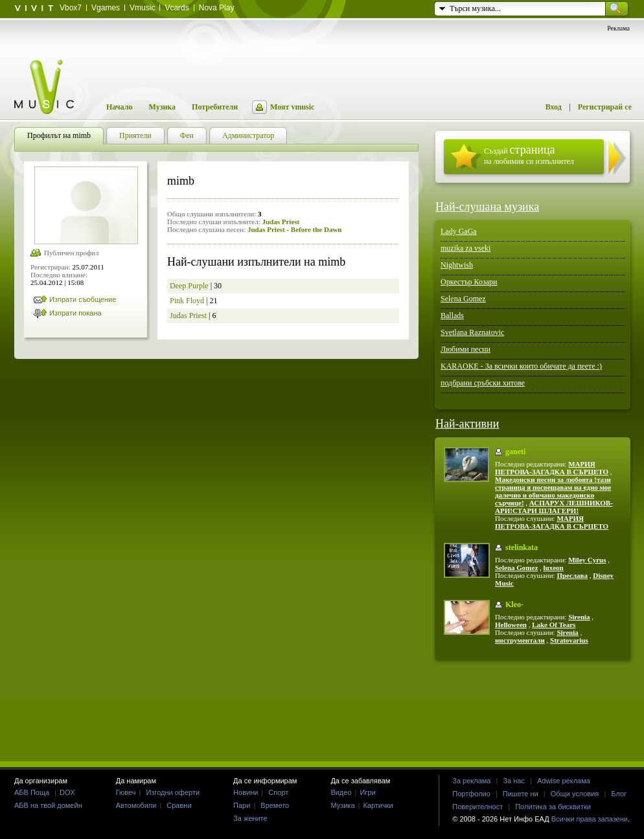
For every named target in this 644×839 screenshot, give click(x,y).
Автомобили (136, 805)
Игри (367, 792)
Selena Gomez (463, 299)
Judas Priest (281, 222)
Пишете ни (521, 794)
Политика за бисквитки (553, 807)
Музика (162, 107)
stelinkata (522, 547)
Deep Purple (189, 286)
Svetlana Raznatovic (472, 332)
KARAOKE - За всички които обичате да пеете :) (521, 366)
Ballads (452, 316)
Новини (246, 792)
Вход (554, 107)
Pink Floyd (187, 301)
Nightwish (457, 265)
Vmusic (142, 8)
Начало (119, 107)
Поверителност (477, 807)
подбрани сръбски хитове (483, 383)
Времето (275, 805)
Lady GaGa (459, 231)
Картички (378, 805)
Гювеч (126, 792)
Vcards (177, 8)
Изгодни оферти (173, 792)
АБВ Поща (32, 792)
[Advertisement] (322, 710)
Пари (242, 805)
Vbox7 (71, 8)
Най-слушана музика (487, 207)
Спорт (278, 792)
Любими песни (466, 349)
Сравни (179, 805)
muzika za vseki (466, 248)
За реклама (471, 781)
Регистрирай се (605, 107)
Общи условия (575, 794)
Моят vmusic (292, 107)
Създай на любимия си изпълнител (529, 155)
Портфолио (471, 794)
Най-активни (467, 424)
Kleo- (514, 604)
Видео (341, 792)
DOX (67, 792)
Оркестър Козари (469, 282)
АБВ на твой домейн (48, 805)
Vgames (106, 8)
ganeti (515, 452)
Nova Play (217, 8)
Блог (619, 794)
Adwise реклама (564, 781)
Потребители (215, 107)
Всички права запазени (590, 819)
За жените (250, 818)
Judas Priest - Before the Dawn (295, 229)
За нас (514, 781)
